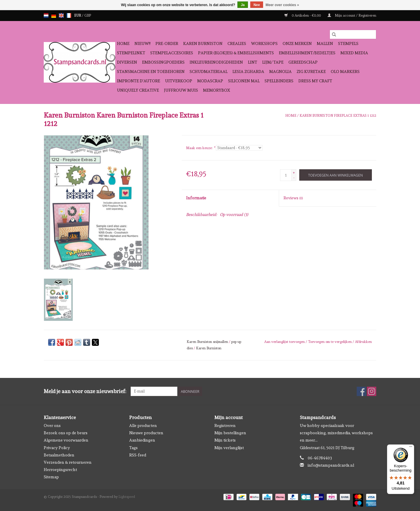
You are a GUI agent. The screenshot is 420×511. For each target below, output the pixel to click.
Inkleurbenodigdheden (216, 62)
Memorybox (217, 90)
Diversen (127, 62)
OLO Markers (345, 71)
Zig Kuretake (311, 71)
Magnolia (280, 71)
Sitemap (51, 477)
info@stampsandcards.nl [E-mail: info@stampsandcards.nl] (331, 465)
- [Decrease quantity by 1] (294, 178)
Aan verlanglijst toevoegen (285, 342)
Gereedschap (303, 62)
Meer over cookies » (282, 5)
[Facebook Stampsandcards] (361, 391)
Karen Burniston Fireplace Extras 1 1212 (338, 116)
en (61, 15)
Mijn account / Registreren (352, 15)
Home (123, 43)
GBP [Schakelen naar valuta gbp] (88, 15)
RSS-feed (138, 455)
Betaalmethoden (59, 455)
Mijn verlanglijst (229, 448)
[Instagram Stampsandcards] (372, 391)
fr (69, 15)
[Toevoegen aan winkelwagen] (336, 175)
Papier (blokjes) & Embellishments (236, 53)
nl (46, 15)
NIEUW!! (142, 43)
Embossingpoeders (163, 62)
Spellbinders (279, 81)
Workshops (264, 43)
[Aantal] (286, 175)
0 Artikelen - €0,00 (303, 15)
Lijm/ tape (273, 62)
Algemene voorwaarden (66, 440)
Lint (253, 62)
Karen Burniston (203, 43)
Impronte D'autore (139, 81)
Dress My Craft (315, 81)
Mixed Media (354, 53)
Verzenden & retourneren (68, 462)
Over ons (52, 425)
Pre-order (167, 43)
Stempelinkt (131, 53)
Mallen (325, 43)
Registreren (225, 425)
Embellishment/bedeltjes (307, 53)
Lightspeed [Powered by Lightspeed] (127, 497)
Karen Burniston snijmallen (207, 342)
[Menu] (411, 448)
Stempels (348, 43)
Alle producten (143, 425)
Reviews (293, 198)
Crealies (237, 43)
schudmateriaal (209, 71)
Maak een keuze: (201, 148)
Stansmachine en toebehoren (151, 71)
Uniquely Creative (138, 90)
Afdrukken (363, 342)
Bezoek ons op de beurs (66, 433)
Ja (243, 5)
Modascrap (210, 81)
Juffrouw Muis (181, 90)
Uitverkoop (179, 81)
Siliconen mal (244, 81)
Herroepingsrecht (60, 470)
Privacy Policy (57, 448)
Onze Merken (297, 43)
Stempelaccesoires (172, 53)
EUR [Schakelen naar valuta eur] (78, 15)
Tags (133, 448)
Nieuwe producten (146, 433)
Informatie (196, 198)
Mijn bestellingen (230, 433)
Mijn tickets (225, 440)
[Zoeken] (353, 34)
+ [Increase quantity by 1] (294, 172)
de (54, 15)
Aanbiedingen (142, 440)
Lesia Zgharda (248, 71)
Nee (257, 5)
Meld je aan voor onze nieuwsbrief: (85, 391)
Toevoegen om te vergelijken (330, 342)
